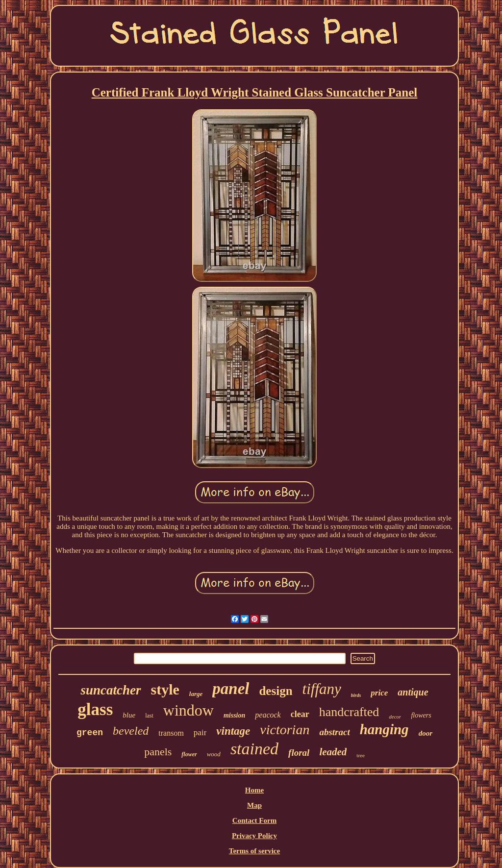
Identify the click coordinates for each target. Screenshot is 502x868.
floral (299, 753)
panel (231, 689)
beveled (131, 731)
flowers (421, 715)
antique (413, 692)
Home (254, 790)
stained (254, 749)
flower (189, 754)
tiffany (322, 689)
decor (395, 717)
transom (171, 733)
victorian (285, 730)
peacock (268, 715)
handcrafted (349, 712)
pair (200, 732)
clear (300, 714)
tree (360, 755)
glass (95, 709)
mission (234, 715)
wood (214, 754)
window (188, 710)
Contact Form (254, 820)
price (379, 693)
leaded (333, 752)
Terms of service (254, 851)
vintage (233, 731)
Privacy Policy (254, 836)
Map (254, 805)
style (165, 689)
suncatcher (111, 690)
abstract (334, 732)
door (426, 733)
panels (158, 752)
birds (356, 695)
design (276, 691)
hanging (384, 729)
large (196, 694)
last (149, 716)
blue (129, 715)
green (90, 733)
